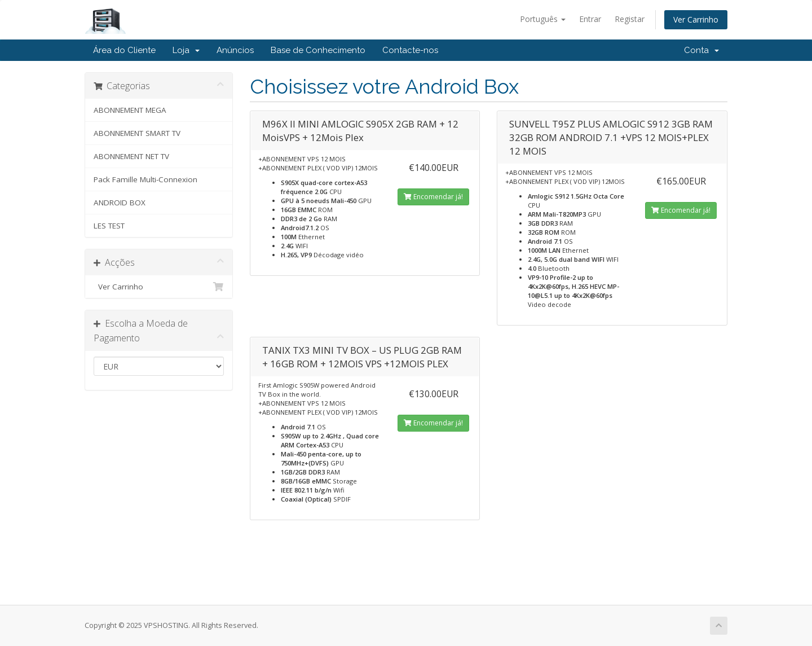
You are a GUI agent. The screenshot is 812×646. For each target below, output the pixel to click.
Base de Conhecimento (318, 50)
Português (543, 19)
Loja (186, 50)
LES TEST (109, 226)
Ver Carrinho (696, 19)
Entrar (590, 19)
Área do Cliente (124, 50)
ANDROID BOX (120, 203)
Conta (701, 50)
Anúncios (235, 50)
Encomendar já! (433, 197)
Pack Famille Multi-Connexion (145, 179)
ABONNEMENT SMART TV (137, 133)
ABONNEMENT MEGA (130, 110)
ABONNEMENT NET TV (131, 156)
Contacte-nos (410, 50)
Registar (630, 19)
